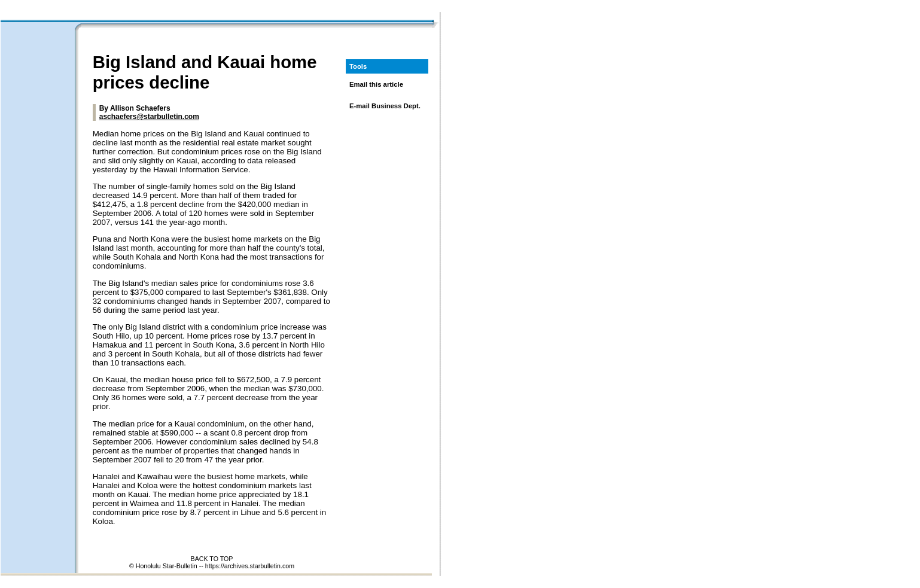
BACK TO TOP (212, 559)
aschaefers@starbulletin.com (149, 117)
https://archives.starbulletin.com (250, 566)
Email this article (376, 84)
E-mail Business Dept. (385, 106)
